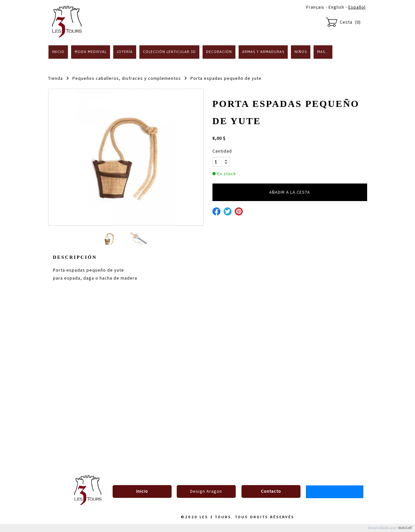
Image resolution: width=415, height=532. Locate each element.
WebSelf (405, 528)
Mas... (323, 52)
